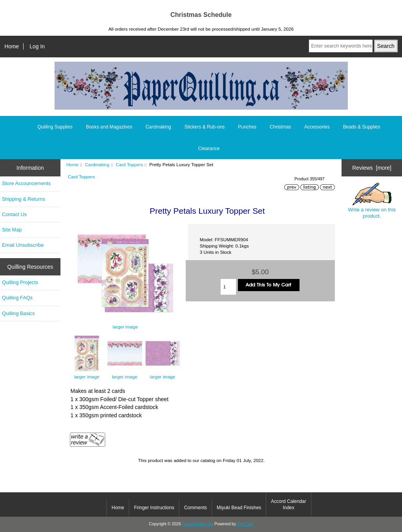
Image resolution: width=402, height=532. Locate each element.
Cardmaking (97, 164)
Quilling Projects (20, 282)
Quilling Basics (18, 313)
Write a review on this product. (372, 201)
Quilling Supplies (55, 127)
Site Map (12, 230)
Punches (247, 127)
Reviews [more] (372, 168)
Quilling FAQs (17, 298)
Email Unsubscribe (23, 245)
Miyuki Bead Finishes (239, 508)
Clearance (209, 149)
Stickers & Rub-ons (205, 127)
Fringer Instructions (154, 508)
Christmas (280, 127)
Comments (196, 508)
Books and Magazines (109, 127)
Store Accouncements (26, 183)
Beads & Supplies (362, 127)
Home (12, 46)
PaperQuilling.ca (197, 524)
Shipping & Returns (24, 199)
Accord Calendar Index (288, 504)
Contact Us (14, 214)
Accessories (317, 127)
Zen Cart (245, 524)
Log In (37, 46)
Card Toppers (129, 164)
